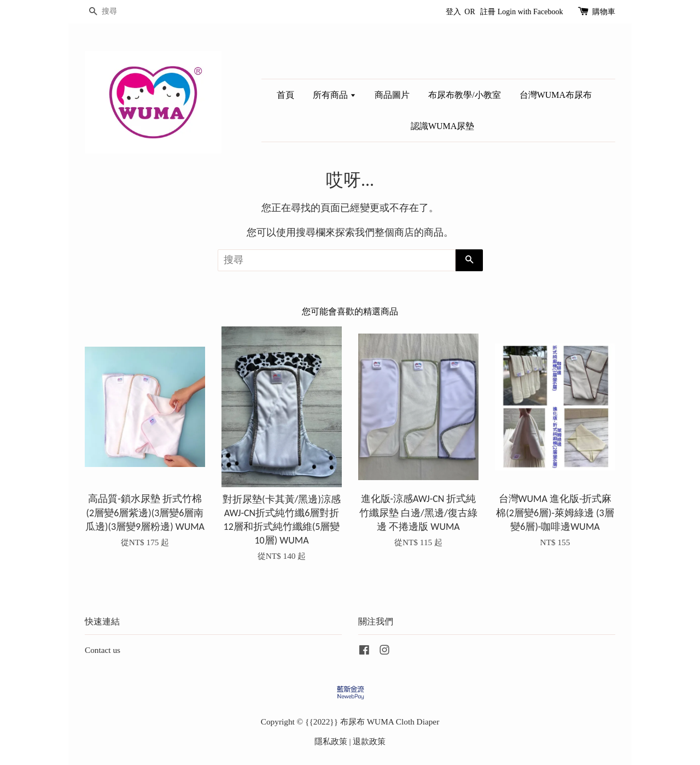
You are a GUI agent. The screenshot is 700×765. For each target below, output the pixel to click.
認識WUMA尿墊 (442, 126)
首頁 (285, 95)
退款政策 (369, 741)
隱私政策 (331, 741)
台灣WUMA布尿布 (556, 95)
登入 (453, 12)
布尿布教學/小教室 (464, 95)
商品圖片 (392, 95)
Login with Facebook (530, 12)
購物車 (604, 12)
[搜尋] (118, 12)
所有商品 (334, 95)
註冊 (488, 12)
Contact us (103, 650)
